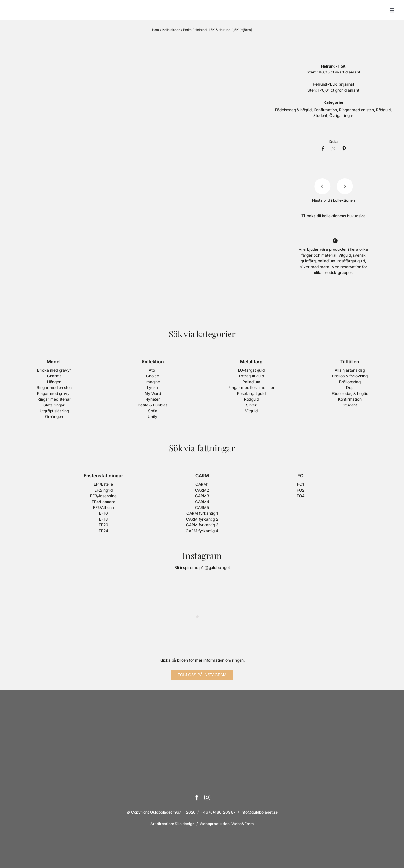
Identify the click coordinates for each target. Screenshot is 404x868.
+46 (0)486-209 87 (218, 812)
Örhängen (54, 417)
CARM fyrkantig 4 (202, 531)
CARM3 (202, 496)
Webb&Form (243, 824)
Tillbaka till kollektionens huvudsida (334, 216)
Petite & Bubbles (153, 405)
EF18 (103, 519)
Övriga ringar (341, 116)
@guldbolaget (217, 567)
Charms (54, 376)
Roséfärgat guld (251, 393)
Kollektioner (171, 30)
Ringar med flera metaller (251, 388)
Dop (350, 388)
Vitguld (251, 411)
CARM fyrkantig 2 (202, 519)
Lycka (153, 388)
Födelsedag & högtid (293, 110)
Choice (153, 376)
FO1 (301, 484)
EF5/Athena (103, 507)
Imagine (153, 382)
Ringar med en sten (357, 110)
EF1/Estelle (103, 484)
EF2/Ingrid (103, 490)
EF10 (103, 513)
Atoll (153, 370)
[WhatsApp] (334, 149)
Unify (153, 417)
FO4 (301, 496)
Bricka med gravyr (54, 370)
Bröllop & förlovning (350, 376)
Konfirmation (325, 110)
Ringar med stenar (54, 399)
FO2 (301, 490)
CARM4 (202, 502)
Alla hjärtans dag (350, 370)
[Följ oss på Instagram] (202, 675)
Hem (155, 30)
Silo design (185, 824)
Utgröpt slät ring (54, 411)
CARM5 (202, 507)
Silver (251, 405)
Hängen (54, 382)
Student (320, 116)
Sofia (153, 411)
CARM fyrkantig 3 (202, 525)
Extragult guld (251, 376)
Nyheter (153, 399)
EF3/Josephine (103, 496)
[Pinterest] (344, 149)
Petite (187, 30)
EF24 (103, 531)
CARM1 (202, 484)
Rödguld (383, 110)
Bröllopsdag (350, 382)
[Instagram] (207, 797)
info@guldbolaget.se (259, 812)
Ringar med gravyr (54, 393)
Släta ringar (54, 405)
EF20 (103, 525)
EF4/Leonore (103, 502)
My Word (153, 393)
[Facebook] (323, 149)
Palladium (251, 382)
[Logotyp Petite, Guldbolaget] (334, 41)
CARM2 (202, 490)
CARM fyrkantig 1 (202, 513)
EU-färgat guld (251, 370)
